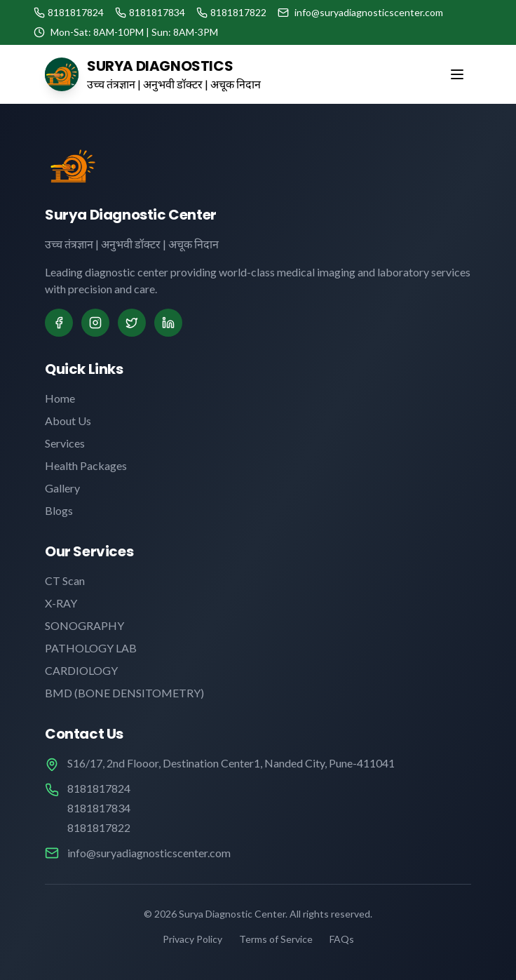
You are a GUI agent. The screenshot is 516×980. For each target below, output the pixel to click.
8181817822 (99, 827)
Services (65, 443)
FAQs (342, 939)
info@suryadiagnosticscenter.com (149, 853)
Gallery (62, 488)
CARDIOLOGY (81, 670)
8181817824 (99, 788)
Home (60, 398)
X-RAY (61, 603)
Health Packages (86, 465)
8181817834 (99, 808)
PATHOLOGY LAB (91, 648)
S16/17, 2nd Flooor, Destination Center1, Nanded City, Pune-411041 (231, 763)
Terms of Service (276, 939)
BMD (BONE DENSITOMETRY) (124, 693)
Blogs (59, 510)
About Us (68, 421)
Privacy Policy (192, 939)
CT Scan (65, 580)
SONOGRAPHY (84, 625)
